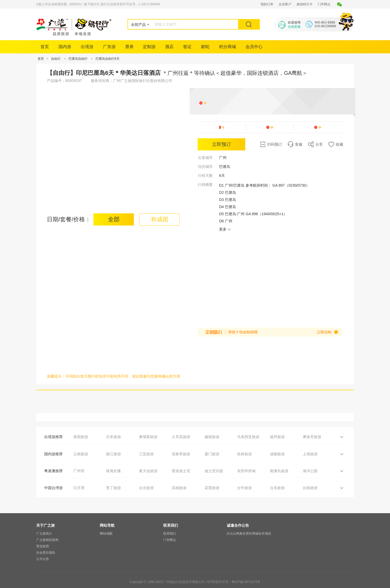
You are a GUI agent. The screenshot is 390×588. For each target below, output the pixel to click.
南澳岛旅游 (279, 471)
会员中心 (254, 47)
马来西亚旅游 (248, 437)
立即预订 (221, 144)
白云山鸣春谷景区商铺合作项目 (249, 534)
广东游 (109, 47)
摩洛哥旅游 (312, 437)
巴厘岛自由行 (78, 59)
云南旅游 (81, 454)
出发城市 (205, 158)
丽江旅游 (114, 454)
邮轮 (205, 47)
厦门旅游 (212, 454)
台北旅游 (146, 488)
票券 (129, 47)
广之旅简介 (44, 534)
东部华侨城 (246, 471)
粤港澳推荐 (53, 471)
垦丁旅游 (114, 488)
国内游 (65, 47)
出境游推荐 (53, 437)
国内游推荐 (53, 454)
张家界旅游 (181, 454)
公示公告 (43, 559)
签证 (187, 47)
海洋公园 (310, 471)
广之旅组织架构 (47, 540)
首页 (45, 47)
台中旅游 (244, 488)
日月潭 (79, 488)
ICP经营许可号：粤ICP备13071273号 (234, 582)
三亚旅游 (146, 454)
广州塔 (79, 471)
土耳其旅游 (181, 437)
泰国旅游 (81, 437)
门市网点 (324, 4)
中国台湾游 (53, 488)
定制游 (149, 47)
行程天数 (205, 176)
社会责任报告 (46, 553)
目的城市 (205, 167)
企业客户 (285, 4)
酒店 (169, 47)
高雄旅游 (179, 488)
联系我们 (170, 534)
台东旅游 (277, 488)
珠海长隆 (114, 471)
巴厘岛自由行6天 (108, 59)
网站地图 (106, 534)
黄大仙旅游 (148, 471)
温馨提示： (56, 376)
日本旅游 (114, 437)
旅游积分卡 (305, 4)
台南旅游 (310, 488)
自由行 (56, 59)
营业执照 (43, 546)
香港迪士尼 (181, 471)
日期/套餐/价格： (69, 219)
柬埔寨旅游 (148, 437)
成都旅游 (277, 454)
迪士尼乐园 (214, 471)
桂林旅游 (244, 454)
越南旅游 (212, 437)
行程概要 (205, 185)
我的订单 (267, 4)
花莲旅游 (212, 488)
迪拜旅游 (277, 437)
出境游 (87, 47)
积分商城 (228, 47)
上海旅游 (310, 454)
